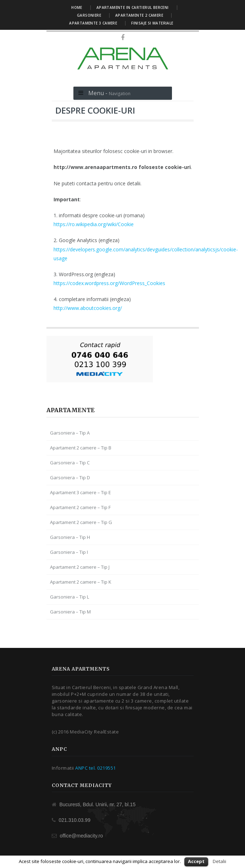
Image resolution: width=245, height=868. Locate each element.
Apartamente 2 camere (139, 15)
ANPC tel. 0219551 (96, 768)
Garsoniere (89, 15)
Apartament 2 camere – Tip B (81, 448)
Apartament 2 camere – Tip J (80, 567)
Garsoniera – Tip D (70, 477)
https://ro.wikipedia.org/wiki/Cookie (94, 224)
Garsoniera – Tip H (70, 537)
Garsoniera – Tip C (70, 463)
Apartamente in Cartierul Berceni (133, 7)
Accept (196, 861)
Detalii (219, 861)
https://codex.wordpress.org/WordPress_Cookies (109, 283)
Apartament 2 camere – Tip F (80, 507)
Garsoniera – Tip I (69, 552)
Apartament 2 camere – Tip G (81, 522)
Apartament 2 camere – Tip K (81, 582)
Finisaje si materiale (152, 23)
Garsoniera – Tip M (70, 612)
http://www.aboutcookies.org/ (88, 308)
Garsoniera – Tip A (70, 433)
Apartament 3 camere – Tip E (80, 492)
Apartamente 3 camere (93, 23)
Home (77, 7)
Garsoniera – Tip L (69, 597)
